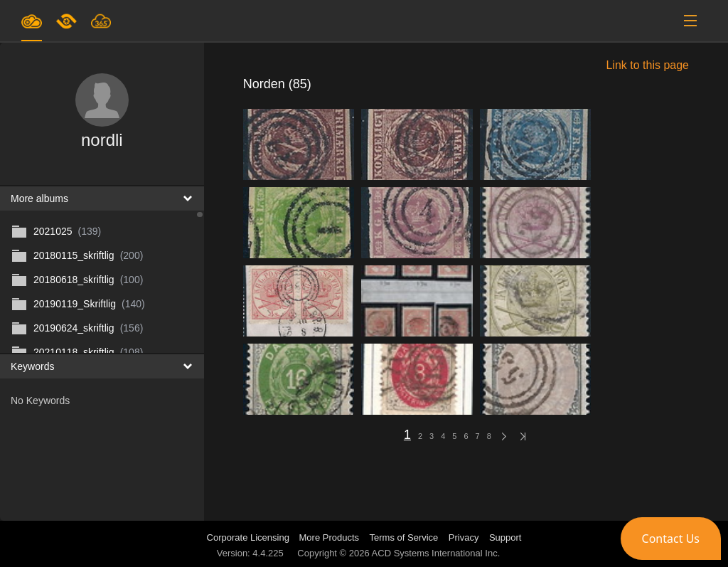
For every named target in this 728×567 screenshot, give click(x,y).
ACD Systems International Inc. (436, 553)
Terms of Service (404, 537)
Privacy (464, 537)
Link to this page (647, 65)
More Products (330, 537)
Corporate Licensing (250, 537)
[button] (671, 539)
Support (505, 537)
